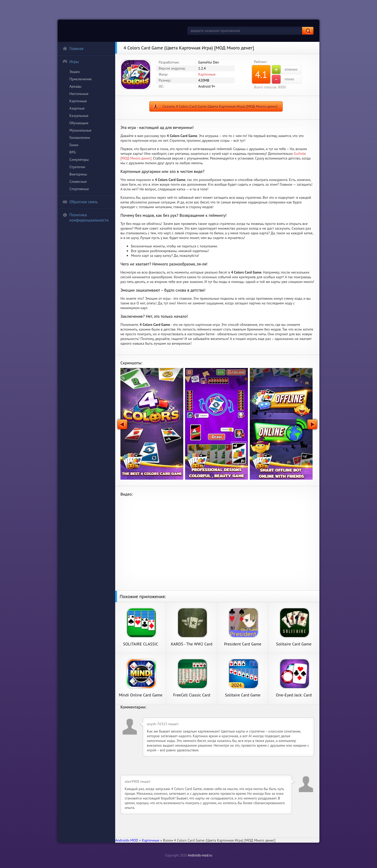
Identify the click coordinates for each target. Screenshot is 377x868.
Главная (73, 48)
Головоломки (80, 138)
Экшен (75, 72)
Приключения (81, 79)
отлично (285, 70)
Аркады (75, 86)
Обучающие (79, 123)
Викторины (78, 174)
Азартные (77, 108)
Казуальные (79, 116)
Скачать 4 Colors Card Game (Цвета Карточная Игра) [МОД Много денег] (220, 106)
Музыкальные (80, 130)
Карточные (78, 101)
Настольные (79, 94)
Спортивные (79, 189)
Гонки (74, 145)
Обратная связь (80, 202)
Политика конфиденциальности (86, 217)
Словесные (78, 181)
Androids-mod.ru (200, 855)
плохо (283, 79)
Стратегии (77, 167)
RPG (73, 152)
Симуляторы (79, 160)
